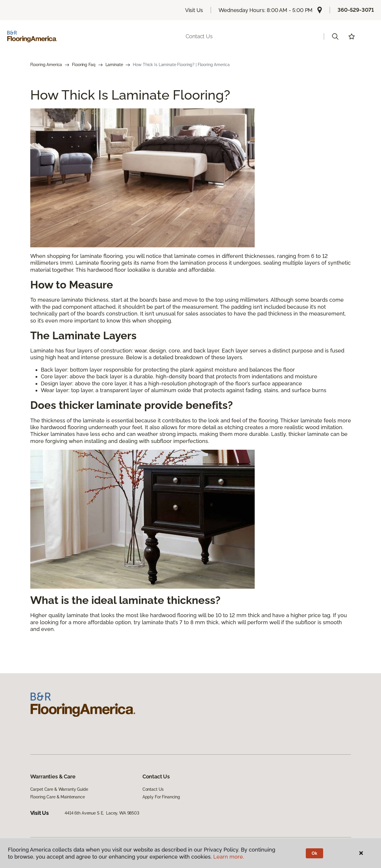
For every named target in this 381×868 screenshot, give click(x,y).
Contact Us (199, 36)
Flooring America (46, 65)
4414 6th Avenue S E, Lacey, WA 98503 (102, 813)
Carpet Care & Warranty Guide (59, 789)
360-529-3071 (356, 10)
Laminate (114, 65)
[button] (335, 36)
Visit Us (194, 10)
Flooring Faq (84, 65)
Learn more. (229, 857)
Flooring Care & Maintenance (58, 797)
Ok (314, 853)
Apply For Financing (161, 797)
